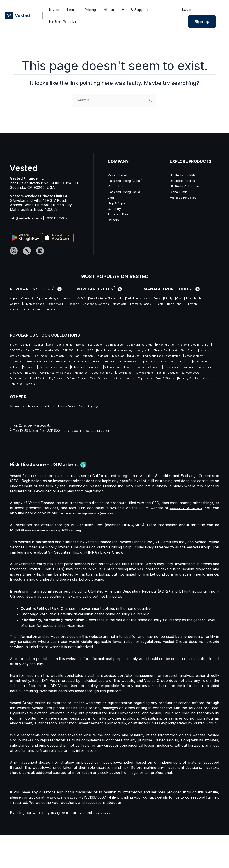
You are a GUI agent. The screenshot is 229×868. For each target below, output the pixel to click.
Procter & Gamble (144, 313)
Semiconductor (163, 380)
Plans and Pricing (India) (128, 192)
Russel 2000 (42, 359)
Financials (130, 387)
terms (82, 846)
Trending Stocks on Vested (91, 415)
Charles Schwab (44, 366)
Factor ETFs (167, 352)
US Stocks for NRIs (187, 175)
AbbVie (119, 320)
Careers (114, 220)
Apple (15, 299)
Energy (181, 387)
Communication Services (188, 394)
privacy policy (107, 846)
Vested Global (119, 175)
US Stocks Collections (189, 186)
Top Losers (19, 415)
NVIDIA (114, 299)
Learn (72, 11)
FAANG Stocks (48, 415)
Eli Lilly (72, 306)
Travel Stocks (138, 408)
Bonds (114, 345)
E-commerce (79, 401)
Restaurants (195, 373)
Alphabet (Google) (65, 299)
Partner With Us (63, 19)
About (109, 11)
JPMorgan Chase (162, 306)
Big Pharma (76, 408)
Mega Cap (191, 366)
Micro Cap (99, 366)
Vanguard (125, 359)
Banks (138, 380)
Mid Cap (145, 366)
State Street (190, 359)
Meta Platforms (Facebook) (151, 299)
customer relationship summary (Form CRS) (105, 546)
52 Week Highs (109, 401)
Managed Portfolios (186, 197)
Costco (100, 320)
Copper (54, 345)
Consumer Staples (25, 394)
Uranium (33, 345)
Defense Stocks (106, 408)
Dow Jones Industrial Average (84, 359)
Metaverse (19, 401)
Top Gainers (116, 380)
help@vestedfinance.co (30, 218)
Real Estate (135, 345)
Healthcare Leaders (173, 408)
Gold (70, 345)
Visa (88, 306)
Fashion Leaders (142, 401)
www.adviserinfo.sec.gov (187, 541)
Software (127, 373)
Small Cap (123, 366)
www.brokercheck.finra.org (50, 563)
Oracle (172, 313)
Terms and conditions (54, 438)
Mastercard (113, 313)
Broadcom (46, 313)
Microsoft (34, 299)
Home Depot (21, 320)
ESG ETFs (141, 352)
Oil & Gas (17, 373)
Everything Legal (123, 438)
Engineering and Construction (57, 373)
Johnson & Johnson (79, 313)
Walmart (133, 306)
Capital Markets (86, 380)
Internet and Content (28, 380)
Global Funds (181, 192)
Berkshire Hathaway (27, 306)
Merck (82, 320)
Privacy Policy (91, 438)
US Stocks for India (187, 180)
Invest (54, 11)
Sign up (202, 22)
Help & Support (135, 11)
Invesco (17, 366)
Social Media (58, 394)
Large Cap (168, 366)
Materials (36, 387)
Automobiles (193, 380)
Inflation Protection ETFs (105, 352)
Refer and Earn (121, 214)
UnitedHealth (109, 306)
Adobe (65, 320)
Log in (187, 9)
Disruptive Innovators (142, 394)
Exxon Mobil (20, 313)
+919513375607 (66, 218)
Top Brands (74, 366)
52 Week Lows (175, 401)
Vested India (118, 186)
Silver (15, 345)
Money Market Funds (28, 352)
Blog (112, 197)
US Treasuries (163, 345)
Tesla (55, 306)
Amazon (94, 299)
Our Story (116, 208)
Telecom (59, 380)
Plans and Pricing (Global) (130, 180)
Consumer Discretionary (96, 394)
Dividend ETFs (65, 352)
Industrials (106, 387)
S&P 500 (17, 359)
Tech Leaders (21, 408)
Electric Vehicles (48, 401)
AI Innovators (157, 387)
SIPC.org (91, 563)
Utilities (16, 387)
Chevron (45, 320)
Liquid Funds (91, 345)
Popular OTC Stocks (137, 415)
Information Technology (71, 387)
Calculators (19, 438)
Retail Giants (50, 408)
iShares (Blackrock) (156, 359)
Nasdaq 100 (194, 352)
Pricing (90, 11)
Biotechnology (101, 373)
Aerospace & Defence (160, 373)
